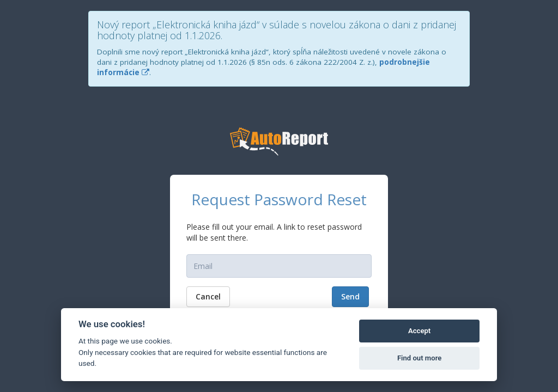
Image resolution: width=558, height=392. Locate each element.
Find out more (419, 358)
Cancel (208, 296)
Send (350, 296)
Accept (419, 331)
